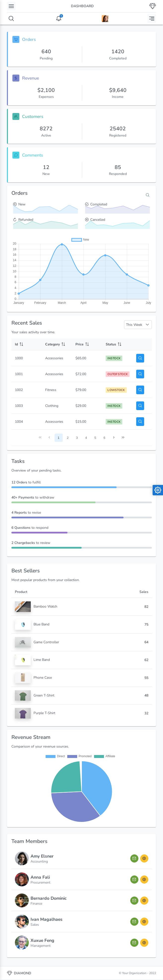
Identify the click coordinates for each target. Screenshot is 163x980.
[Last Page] (123, 438)
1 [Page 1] (58, 438)
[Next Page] (114, 438)
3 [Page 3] (77, 438)
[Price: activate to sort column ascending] (87, 344)
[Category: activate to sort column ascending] (57, 344)
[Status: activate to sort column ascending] (117, 344)
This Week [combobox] (134, 325)
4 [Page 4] (86, 438)
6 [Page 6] (104, 438)
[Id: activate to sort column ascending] (27, 344)
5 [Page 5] (95, 438)
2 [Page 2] (68, 438)
